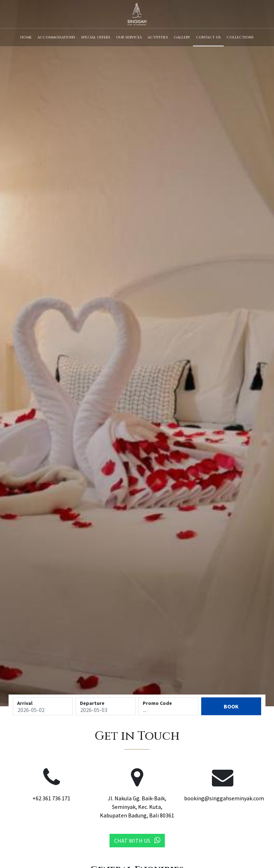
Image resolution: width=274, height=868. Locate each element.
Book (231, 706)
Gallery (182, 37)
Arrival (25, 703)
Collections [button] (240, 37)
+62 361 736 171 (51, 798)
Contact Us (208, 37)
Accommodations (56, 37)
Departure (92, 703)
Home (26, 37)
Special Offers (96, 37)
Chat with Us (137, 840)
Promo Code (157, 703)
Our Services (129, 37)
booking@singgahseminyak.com (224, 798)
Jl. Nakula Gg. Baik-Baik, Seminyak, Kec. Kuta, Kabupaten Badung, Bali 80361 (137, 807)
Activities (158, 37)
